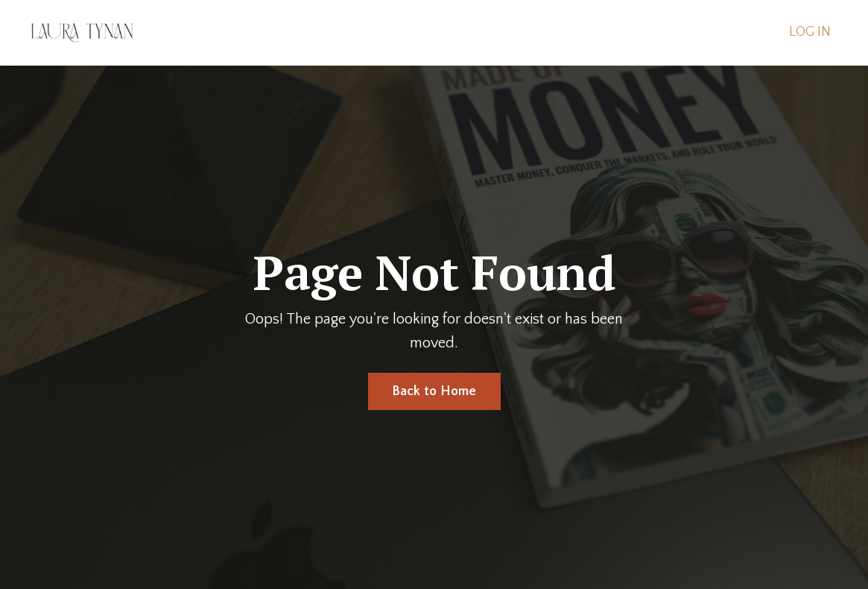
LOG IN (810, 32)
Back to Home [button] (434, 391)
